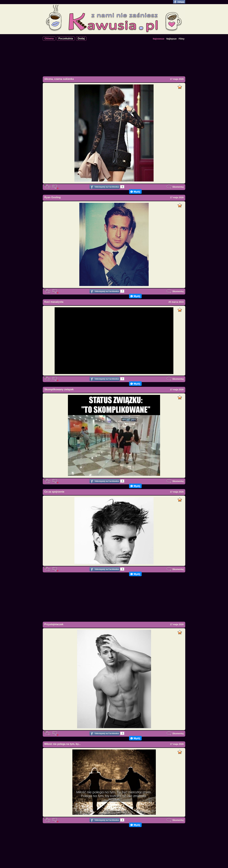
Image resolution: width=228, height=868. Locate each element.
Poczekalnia (66, 38)
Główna (49, 38)
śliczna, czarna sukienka (59, 79)
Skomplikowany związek (59, 389)
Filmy (182, 39)
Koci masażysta (54, 302)
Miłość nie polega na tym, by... (62, 744)
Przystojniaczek (54, 624)
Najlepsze (172, 39)
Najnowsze (158, 39)
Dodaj (81, 38)
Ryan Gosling (52, 197)
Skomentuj (175, 187)
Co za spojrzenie (54, 492)
